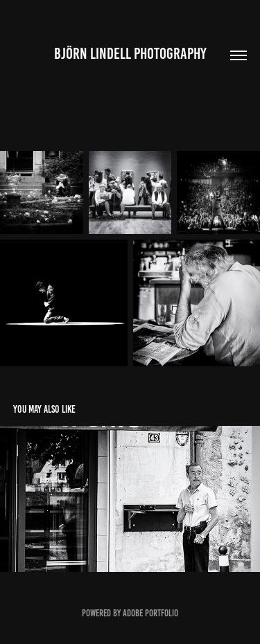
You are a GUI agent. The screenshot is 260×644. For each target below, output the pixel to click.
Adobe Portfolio (150, 613)
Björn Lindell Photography (130, 54)
